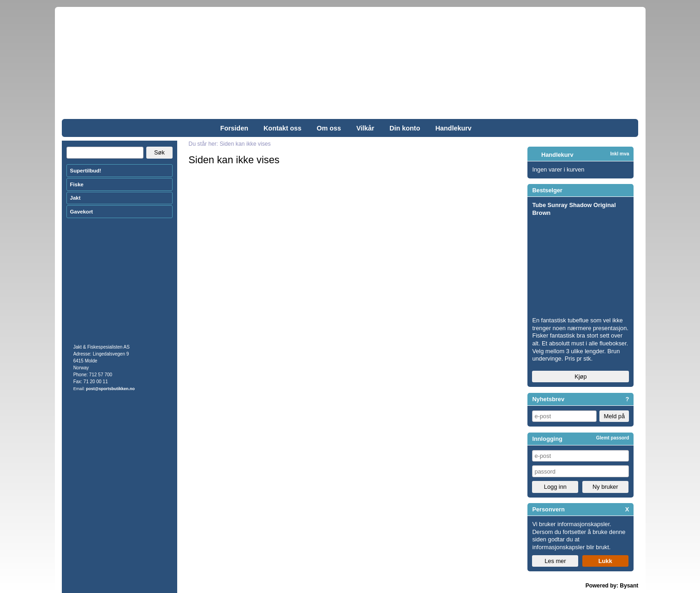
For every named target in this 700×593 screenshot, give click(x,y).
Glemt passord (613, 438)
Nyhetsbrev (548, 399)
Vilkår (365, 128)
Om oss (329, 128)
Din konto (405, 128)
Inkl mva (619, 154)
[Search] (105, 153)
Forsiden (234, 128)
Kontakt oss (282, 128)
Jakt (75, 198)
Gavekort (82, 212)
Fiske (77, 184)
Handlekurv (453, 128)
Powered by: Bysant (612, 586)
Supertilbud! (86, 171)
